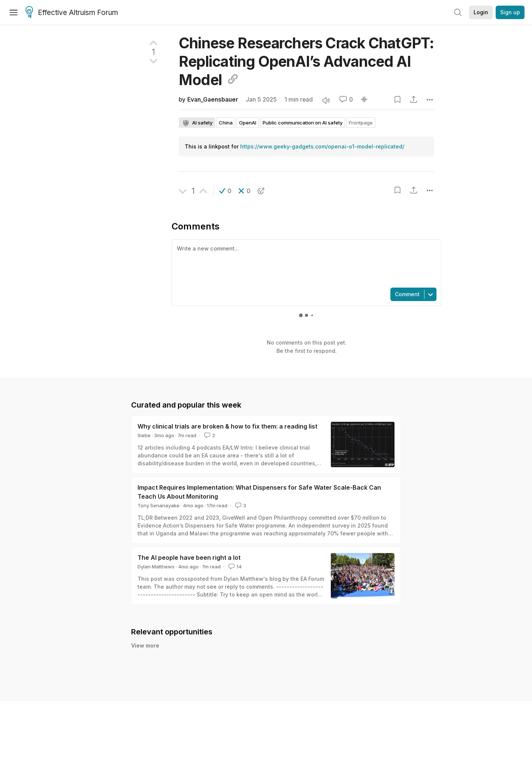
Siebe (144, 435)
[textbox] (305, 263)
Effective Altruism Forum (72, 13)
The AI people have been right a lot (189, 558)
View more (145, 645)
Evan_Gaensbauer (213, 100)
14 (234, 567)
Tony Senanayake (158, 505)
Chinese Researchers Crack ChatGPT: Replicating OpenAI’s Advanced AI (306, 61)
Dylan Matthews (156, 567)
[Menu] (13, 12)
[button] (225, 191)
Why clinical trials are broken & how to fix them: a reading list (227, 426)
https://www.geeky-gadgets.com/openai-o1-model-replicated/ (322, 146)
